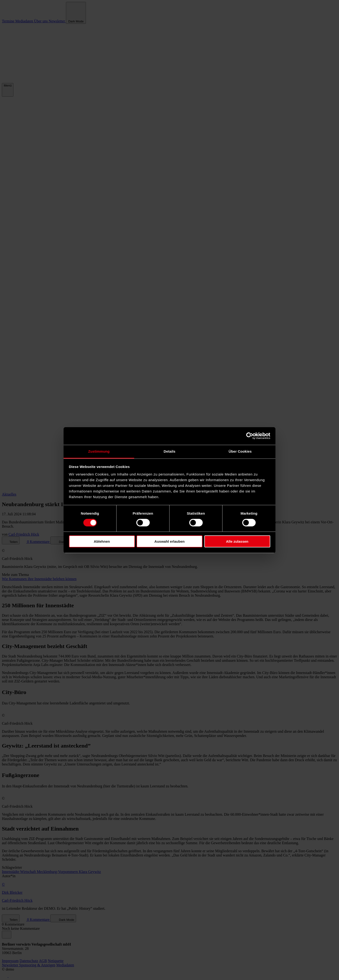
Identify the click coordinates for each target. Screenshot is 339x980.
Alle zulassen (237, 541)
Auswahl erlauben (169, 541)
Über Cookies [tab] (240, 451)
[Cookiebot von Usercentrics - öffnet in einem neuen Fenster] (250, 436)
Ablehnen (102, 541)
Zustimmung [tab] (99, 451)
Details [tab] (169, 451)
